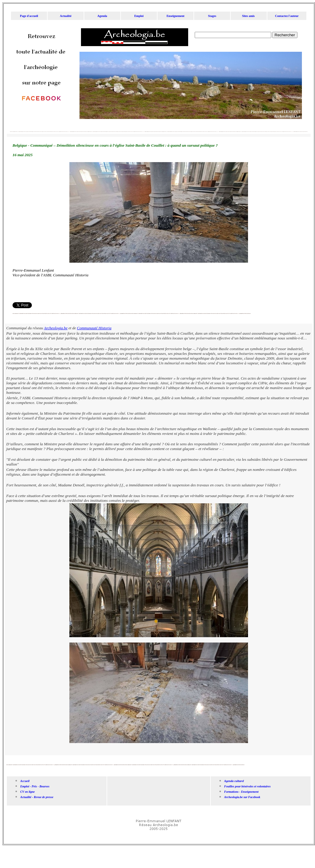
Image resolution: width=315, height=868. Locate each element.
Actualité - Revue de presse (37, 797)
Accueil (25, 781)
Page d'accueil (29, 16)
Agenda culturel (234, 781)
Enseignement (175, 16)
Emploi (139, 16)
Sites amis (248, 16)
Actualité (66, 16)
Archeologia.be (56, 328)
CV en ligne (28, 792)
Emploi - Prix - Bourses (35, 786)
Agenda (102, 16)
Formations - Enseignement (241, 792)
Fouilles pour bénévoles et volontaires (247, 786)
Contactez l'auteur (287, 16)
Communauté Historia (94, 328)
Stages (212, 16)
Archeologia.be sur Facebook (243, 797)
